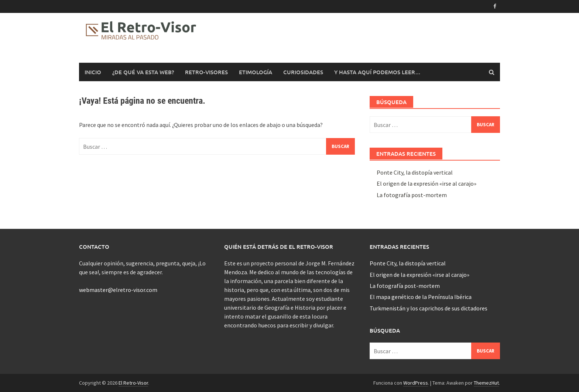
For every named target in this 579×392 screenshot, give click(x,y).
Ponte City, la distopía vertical (415, 172)
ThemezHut (486, 383)
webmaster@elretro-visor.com (118, 290)
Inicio (93, 72)
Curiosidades (303, 72)
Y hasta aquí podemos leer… (377, 72)
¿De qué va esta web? (143, 72)
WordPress (416, 383)
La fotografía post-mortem (412, 195)
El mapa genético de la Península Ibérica (421, 297)
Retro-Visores (206, 72)
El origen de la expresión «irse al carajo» (426, 183)
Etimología (256, 72)
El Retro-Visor (133, 383)
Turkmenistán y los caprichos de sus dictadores (429, 308)
